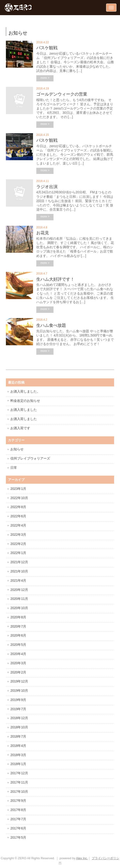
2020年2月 (18, 672)
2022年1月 (18, 553)
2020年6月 (18, 635)
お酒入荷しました (24, 410)
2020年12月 (19, 590)
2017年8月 (18, 810)
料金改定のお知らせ (25, 401)
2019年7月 (18, 709)
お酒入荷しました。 (25, 391)
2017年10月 (19, 792)
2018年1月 (18, 764)
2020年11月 (19, 599)
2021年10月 (19, 571)
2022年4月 (18, 525)
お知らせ (17, 449)
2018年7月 (18, 736)
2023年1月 (18, 489)
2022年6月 (18, 516)
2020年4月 (18, 654)
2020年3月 (18, 663)
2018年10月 (19, 727)
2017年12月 (19, 773)
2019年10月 (19, 691)
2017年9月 (18, 801)
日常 (14, 468)
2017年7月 (18, 819)
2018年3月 (18, 755)
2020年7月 (18, 626)
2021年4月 (18, 580)
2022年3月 (18, 535)
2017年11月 (19, 782)
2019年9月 (18, 700)
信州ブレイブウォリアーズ (30, 458)
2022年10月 (19, 498)
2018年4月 (18, 746)
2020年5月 (18, 645)
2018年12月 (19, 718)
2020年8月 (18, 617)
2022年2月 (18, 544)
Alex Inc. (82, 858)
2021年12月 (19, 562)
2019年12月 (19, 681)
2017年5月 (18, 837)
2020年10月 (19, 608)
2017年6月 (18, 828)
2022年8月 (18, 507)
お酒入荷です (20, 428)
